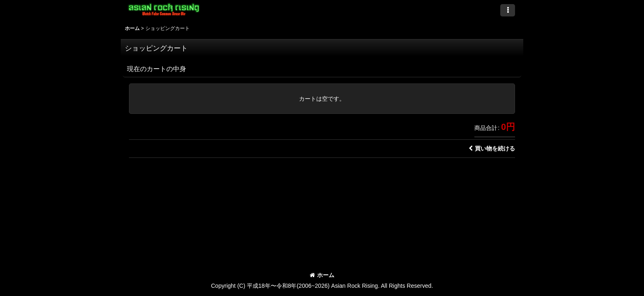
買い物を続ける (492, 148)
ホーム (322, 275)
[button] (508, 10)
